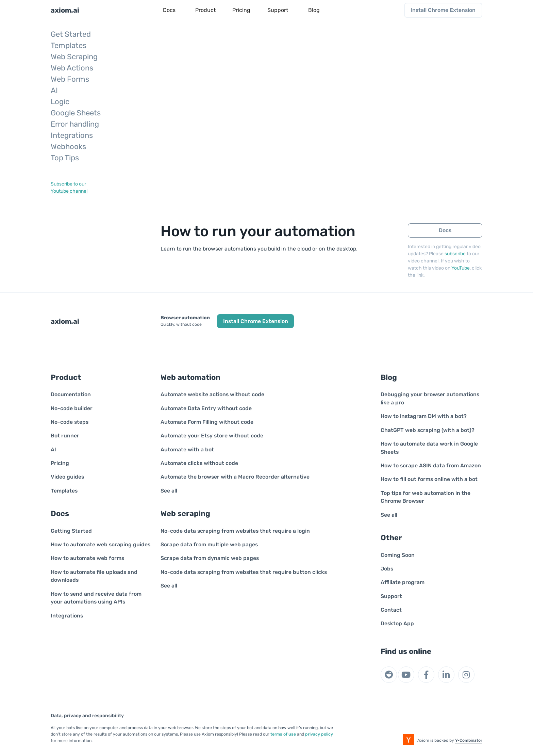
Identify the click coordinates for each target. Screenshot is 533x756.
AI (54, 90)
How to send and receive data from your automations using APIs (96, 598)
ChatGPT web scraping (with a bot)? (428, 430)
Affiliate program (403, 582)
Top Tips (65, 158)
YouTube (461, 268)
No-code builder (72, 408)
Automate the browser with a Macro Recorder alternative (235, 477)
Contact (391, 610)
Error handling (75, 124)
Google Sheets (76, 113)
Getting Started (71, 531)
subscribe (455, 254)
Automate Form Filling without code (207, 422)
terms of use (283, 734)
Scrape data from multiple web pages (209, 544)
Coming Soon (398, 555)
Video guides (67, 477)
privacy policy (319, 734)
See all (169, 491)
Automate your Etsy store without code (212, 436)
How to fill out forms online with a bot (429, 479)
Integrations (72, 135)
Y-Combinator (469, 740)
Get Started (71, 34)
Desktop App (397, 623)
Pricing (60, 463)
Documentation (71, 394)
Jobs (387, 569)
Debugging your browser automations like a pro (430, 398)
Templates (69, 45)
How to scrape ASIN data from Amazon (431, 465)
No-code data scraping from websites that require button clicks (244, 572)
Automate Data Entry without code (206, 408)
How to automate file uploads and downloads (94, 576)
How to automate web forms (87, 558)
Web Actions (72, 68)
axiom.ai (65, 10)
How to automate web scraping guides (101, 544)
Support (391, 596)
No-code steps (70, 422)
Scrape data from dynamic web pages (210, 558)
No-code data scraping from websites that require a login (235, 531)
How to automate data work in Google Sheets (429, 448)
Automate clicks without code (199, 463)
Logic (60, 102)
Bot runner (65, 436)
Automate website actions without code (212, 394)
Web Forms (70, 79)
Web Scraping (74, 57)
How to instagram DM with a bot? (424, 416)
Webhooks (68, 147)
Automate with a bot (187, 449)
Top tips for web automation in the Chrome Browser (426, 497)
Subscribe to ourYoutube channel (69, 188)
